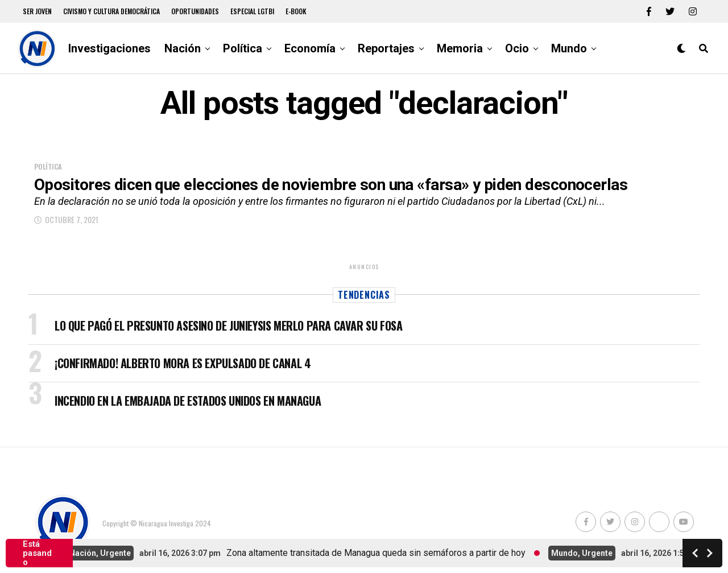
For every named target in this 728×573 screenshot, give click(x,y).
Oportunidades (195, 11)
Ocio (517, 48)
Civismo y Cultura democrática (111, 11)
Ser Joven (37, 11)
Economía (310, 48)
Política (243, 48)
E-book (296, 11)
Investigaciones (109, 48)
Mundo (569, 48)
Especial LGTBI (252, 11)
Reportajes (386, 48)
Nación (183, 48)
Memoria (460, 48)
